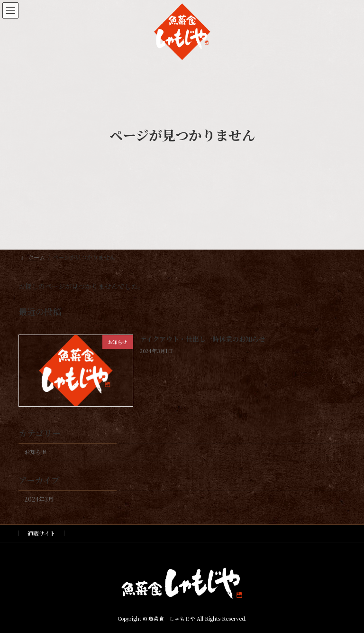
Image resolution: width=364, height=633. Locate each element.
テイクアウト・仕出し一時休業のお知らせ (203, 339)
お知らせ (36, 452)
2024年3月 (39, 499)
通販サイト (41, 533)
